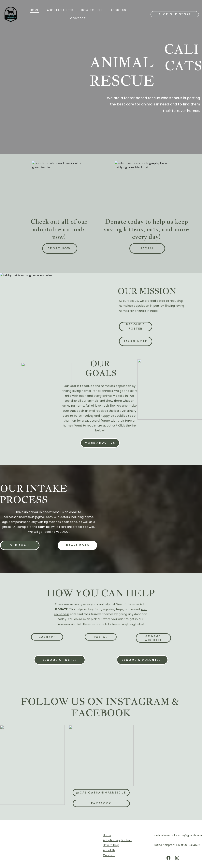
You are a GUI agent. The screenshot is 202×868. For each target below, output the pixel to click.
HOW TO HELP (92, 10)
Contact (78, 18)
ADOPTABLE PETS (60, 10)
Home (35, 10)
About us (118, 10)
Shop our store (175, 14)
